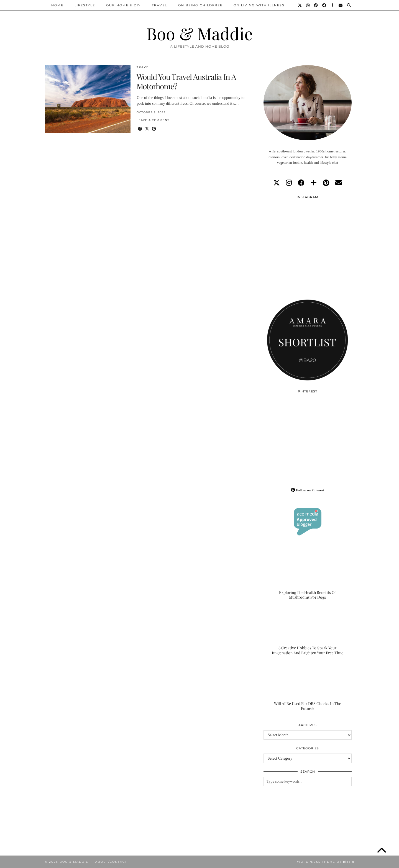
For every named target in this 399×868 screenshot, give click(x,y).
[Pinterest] (316, 5)
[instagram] (289, 183)
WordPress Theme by (326, 862)
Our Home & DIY (123, 5)
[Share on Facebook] (140, 129)
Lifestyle (85, 5)
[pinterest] (326, 183)
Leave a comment (153, 120)
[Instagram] (308, 5)
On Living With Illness (259, 5)
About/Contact (111, 862)
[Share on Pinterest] (154, 129)
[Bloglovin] (333, 5)
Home (57, 5)
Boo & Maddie (200, 33)
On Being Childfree (200, 5)
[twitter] (277, 183)
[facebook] (301, 183)
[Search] (349, 5)
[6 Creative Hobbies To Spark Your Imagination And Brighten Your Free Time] (308, 631)
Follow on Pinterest (308, 490)
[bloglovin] (314, 183)
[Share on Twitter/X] (147, 129)
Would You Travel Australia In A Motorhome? (186, 81)
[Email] (341, 5)
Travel (159, 5)
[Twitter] (300, 5)
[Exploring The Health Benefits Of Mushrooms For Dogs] (308, 575)
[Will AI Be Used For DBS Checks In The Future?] (308, 686)
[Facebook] (324, 5)
